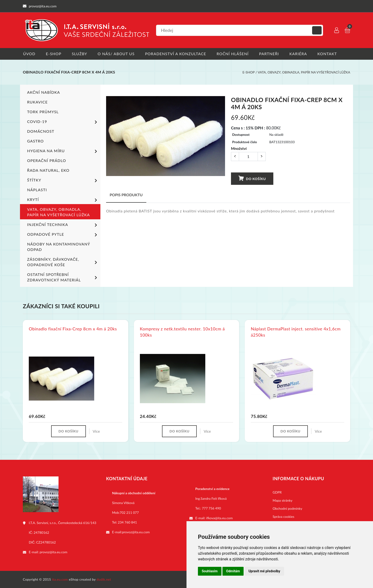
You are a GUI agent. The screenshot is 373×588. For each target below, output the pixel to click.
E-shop (54, 54)
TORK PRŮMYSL (43, 112)
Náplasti (37, 190)
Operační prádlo (47, 160)
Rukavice (37, 102)
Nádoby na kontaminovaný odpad (59, 247)
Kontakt (329, 54)
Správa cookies (283, 517)
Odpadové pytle (63, 235)
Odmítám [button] (233, 571)
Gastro (35, 141)
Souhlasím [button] (210, 571)
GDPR (277, 492)
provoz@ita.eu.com (54, 552)
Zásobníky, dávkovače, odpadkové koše (63, 262)
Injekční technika (63, 225)
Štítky (63, 181)
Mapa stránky (282, 500)
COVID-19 (63, 122)
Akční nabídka (44, 92)
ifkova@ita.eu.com (220, 518)
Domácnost (41, 131)
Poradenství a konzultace (176, 54)
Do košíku (252, 178)
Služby (80, 54)
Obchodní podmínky (287, 508)
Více (96, 431)
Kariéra (300, 54)
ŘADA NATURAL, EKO (48, 170)
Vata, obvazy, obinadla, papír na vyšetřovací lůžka (304, 72)
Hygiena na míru (63, 151)
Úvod (29, 54)
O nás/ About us (117, 54)
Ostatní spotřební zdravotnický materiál (63, 277)
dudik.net (104, 579)
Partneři (270, 54)
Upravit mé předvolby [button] (264, 571)
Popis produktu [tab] (126, 195)
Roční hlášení (234, 54)
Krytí (63, 200)
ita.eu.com (60, 579)
